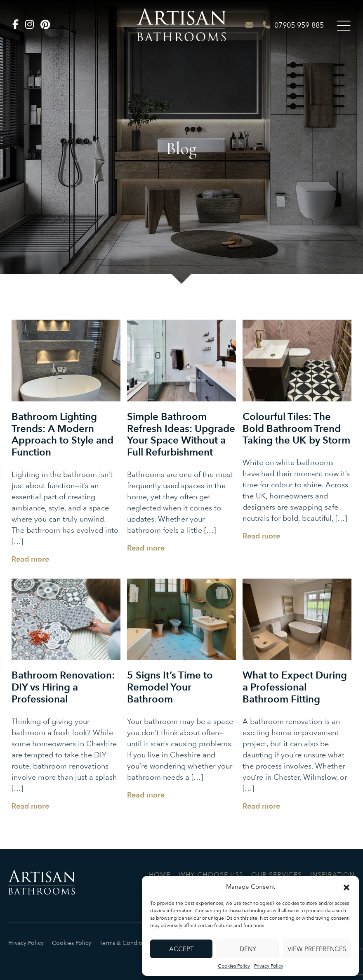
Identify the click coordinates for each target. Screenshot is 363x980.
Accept (181, 949)
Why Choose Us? (211, 874)
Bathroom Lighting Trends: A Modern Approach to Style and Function (62, 435)
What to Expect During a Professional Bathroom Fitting (295, 687)
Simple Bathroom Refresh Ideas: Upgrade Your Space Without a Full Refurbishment (181, 435)
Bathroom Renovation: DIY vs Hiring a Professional (63, 687)
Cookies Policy (234, 966)
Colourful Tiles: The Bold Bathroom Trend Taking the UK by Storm (296, 429)
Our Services (277, 874)
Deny (248, 949)
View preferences (317, 949)
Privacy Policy (269, 966)
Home (160, 874)
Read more (30, 559)
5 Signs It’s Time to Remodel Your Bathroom (170, 687)
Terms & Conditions (126, 943)
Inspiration (332, 874)
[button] (346, 887)
